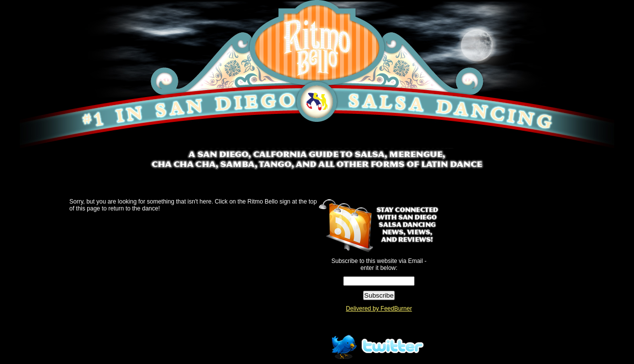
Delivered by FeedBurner (379, 309)
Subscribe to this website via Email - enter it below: (379, 264)
